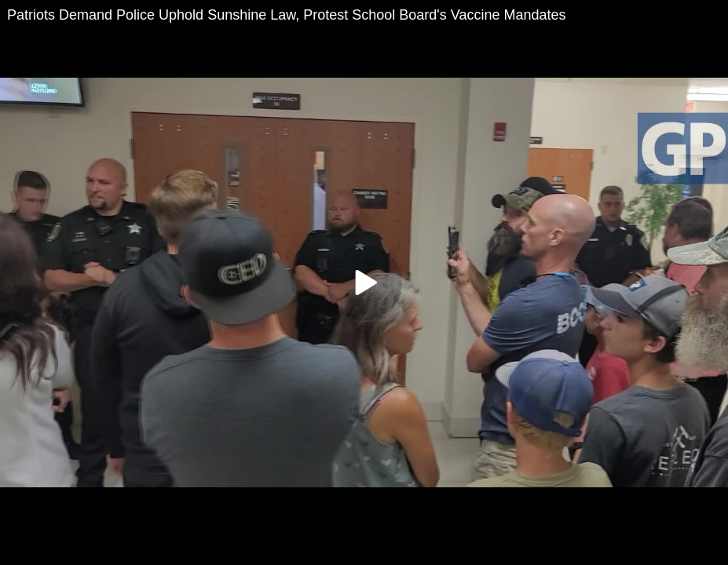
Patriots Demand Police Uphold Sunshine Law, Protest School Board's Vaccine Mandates (287, 15)
